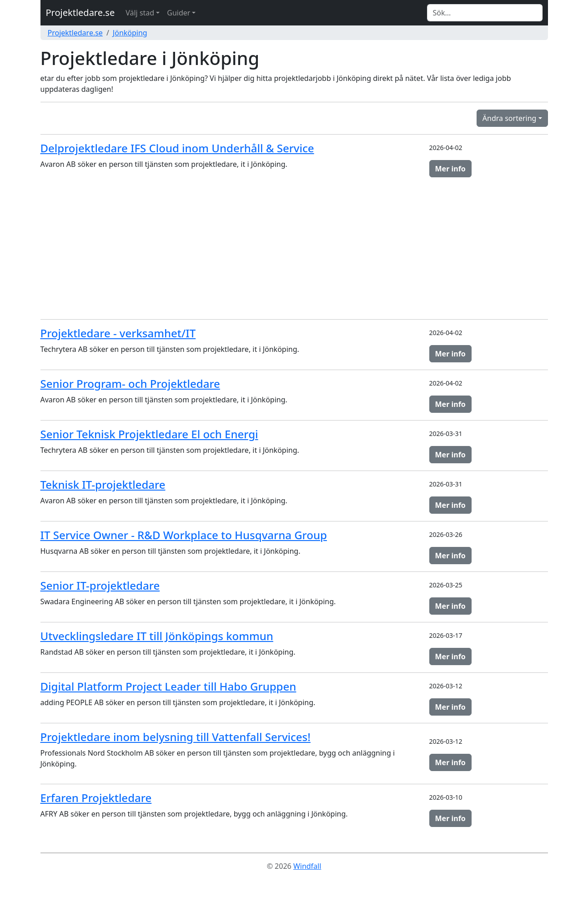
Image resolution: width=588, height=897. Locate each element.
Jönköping (130, 33)
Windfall (307, 866)
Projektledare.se (80, 13)
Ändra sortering (510, 118)
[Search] (485, 13)
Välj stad (140, 13)
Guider (178, 13)
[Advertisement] (294, 248)
